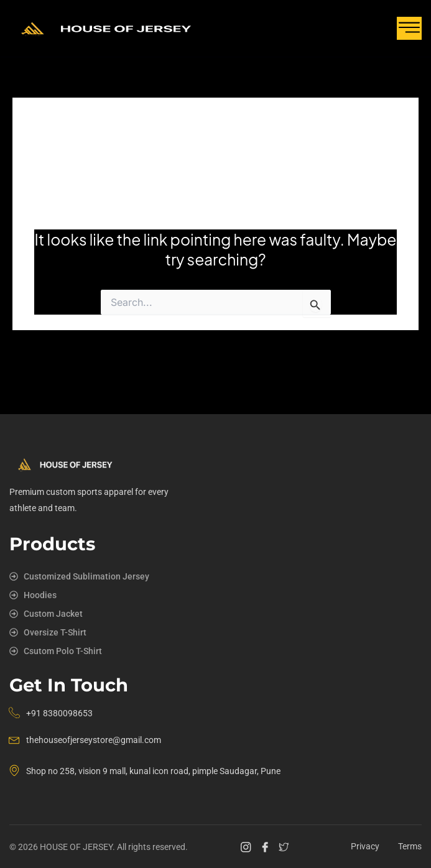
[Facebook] (267, 847)
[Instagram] (248, 847)
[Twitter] (285, 847)
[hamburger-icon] (409, 28)
